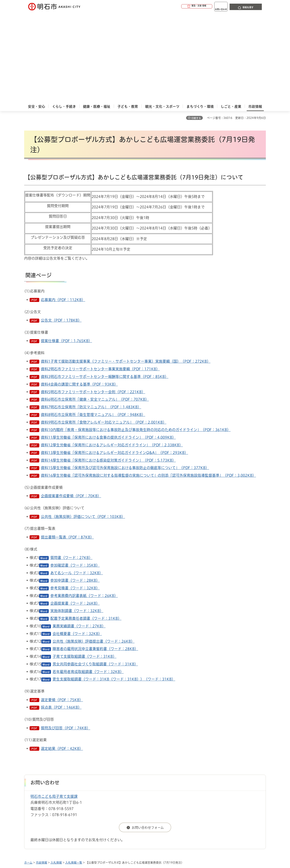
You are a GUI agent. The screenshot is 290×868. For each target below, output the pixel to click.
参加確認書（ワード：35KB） (75, 476)
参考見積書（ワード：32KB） (75, 498)
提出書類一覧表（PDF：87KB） (67, 447)
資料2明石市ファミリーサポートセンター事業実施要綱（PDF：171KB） (100, 279)
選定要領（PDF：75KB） (62, 610)
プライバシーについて (170, 787)
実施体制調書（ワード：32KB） (77, 521)
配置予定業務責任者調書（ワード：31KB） (86, 529)
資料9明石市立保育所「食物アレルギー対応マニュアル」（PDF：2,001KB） (104, 333)
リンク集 (210, 787)
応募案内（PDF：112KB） (63, 210)
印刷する (196, 28)
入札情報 (56, 773)
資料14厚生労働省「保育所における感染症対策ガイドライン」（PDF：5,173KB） (108, 371)
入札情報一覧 (74, 773)
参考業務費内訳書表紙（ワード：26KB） (84, 506)
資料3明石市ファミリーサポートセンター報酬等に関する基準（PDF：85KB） (105, 287)
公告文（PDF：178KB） (61, 231)
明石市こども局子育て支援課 (54, 707)
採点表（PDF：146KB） (61, 618)
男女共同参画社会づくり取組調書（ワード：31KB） (95, 574)
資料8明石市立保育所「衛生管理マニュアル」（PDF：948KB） (93, 325)
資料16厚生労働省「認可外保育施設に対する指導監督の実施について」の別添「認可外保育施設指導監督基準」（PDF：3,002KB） (148, 386)
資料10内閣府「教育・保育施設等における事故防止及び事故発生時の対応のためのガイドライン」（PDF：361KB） (136, 340)
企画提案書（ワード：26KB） (75, 514)
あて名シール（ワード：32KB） (77, 483)
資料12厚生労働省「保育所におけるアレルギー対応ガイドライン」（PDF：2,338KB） (112, 355)
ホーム (28, 773)
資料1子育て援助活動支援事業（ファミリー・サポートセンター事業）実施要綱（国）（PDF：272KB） (126, 272)
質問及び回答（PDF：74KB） (66, 638)
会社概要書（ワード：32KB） (77, 544)
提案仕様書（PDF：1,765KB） (66, 251)
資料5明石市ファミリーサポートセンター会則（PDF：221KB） (93, 302)
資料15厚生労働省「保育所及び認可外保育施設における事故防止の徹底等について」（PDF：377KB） (125, 378)
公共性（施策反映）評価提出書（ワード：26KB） (94, 552)
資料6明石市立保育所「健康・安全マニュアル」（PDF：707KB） (95, 310)
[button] (181, 6)
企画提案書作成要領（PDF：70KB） (71, 406)
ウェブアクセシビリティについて (113, 787)
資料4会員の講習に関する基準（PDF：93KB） (79, 294)
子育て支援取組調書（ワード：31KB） (84, 567)
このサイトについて (57, 787)
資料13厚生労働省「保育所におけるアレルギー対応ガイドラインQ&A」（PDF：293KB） (114, 363)
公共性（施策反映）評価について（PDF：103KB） (83, 427)
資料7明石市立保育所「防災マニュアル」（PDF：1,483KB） (91, 317)
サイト (239, 787)
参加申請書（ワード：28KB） (75, 491)
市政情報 (41, 773)
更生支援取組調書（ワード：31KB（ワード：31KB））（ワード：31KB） (114, 589)
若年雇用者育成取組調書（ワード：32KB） (88, 582)
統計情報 (157, 848)
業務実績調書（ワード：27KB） (79, 536)
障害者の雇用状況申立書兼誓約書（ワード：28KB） (95, 559)
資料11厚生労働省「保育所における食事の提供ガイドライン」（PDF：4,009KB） (108, 348)
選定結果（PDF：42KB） (62, 659)
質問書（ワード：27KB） (71, 468)
